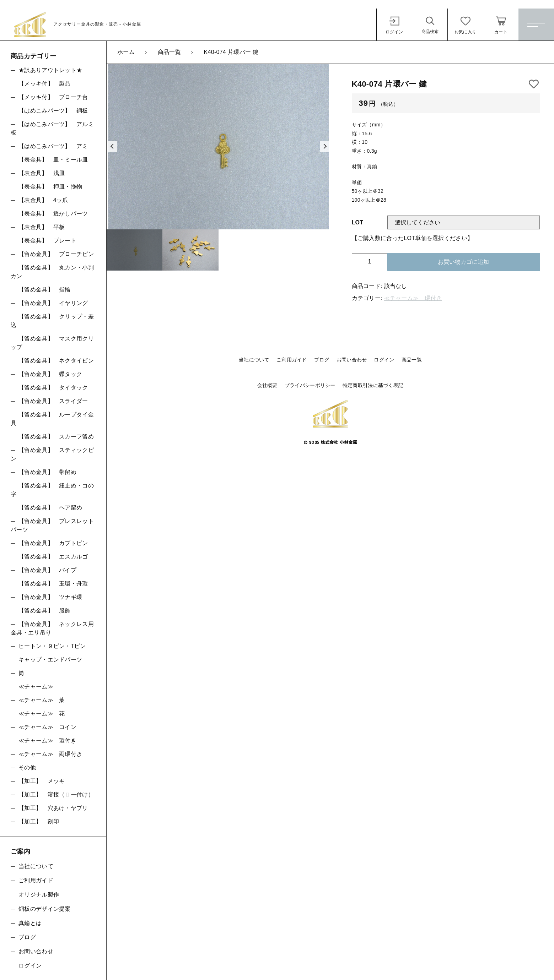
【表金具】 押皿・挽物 (50, 187)
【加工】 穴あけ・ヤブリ (53, 808)
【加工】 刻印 (39, 821)
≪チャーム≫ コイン (47, 727)
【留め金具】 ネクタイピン (56, 361)
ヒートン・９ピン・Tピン (52, 646)
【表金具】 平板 (42, 227)
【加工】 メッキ (42, 781)
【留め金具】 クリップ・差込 (52, 321)
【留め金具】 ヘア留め (50, 508)
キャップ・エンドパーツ (50, 660)
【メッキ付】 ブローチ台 (53, 97)
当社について (254, 360)
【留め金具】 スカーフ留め (56, 437)
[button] (112, 147)
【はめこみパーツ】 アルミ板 (52, 128)
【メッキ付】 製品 (45, 84)
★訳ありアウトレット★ (50, 70)
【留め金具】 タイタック (53, 388)
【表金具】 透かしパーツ (53, 214)
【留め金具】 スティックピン (52, 454)
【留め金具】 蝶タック (50, 374)
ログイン (384, 360)
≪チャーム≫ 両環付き (50, 754)
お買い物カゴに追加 (463, 262)
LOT (358, 222)
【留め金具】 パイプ (47, 570)
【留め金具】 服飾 (45, 611)
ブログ (322, 360)
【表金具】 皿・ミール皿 (53, 160)
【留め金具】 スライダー (53, 401)
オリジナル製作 (39, 895)
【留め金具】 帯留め (47, 472)
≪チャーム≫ (36, 687)
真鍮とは (30, 923)
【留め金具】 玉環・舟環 (53, 584)
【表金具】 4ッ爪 (43, 200)
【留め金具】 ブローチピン (56, 254)
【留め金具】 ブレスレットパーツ (52, 525)
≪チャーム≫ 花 (42, 714)
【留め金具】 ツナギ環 (50, 597)
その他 (27, 767)
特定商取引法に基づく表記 (373, 385)
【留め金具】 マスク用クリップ (52, 343)
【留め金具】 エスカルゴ (53, 557)
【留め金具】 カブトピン (53, 543)
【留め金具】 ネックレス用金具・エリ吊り (52, 628)
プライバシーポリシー (310, 385)
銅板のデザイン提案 (45, 909)
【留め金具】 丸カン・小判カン (52, 272)
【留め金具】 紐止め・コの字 (52, 490)
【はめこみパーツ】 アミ (53, 146)
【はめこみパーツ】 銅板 (53, 111)
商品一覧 (412, 360)
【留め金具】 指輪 (45, 290)
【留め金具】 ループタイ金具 (52, 419)
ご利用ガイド (292, 360)
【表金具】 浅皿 (42, 173)
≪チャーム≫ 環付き (413, 298)
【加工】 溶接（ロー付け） (56, 794)
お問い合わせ (352, 360)
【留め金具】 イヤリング (53, 303)
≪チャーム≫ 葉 (42, 700)
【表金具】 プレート (47, 241)
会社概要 (267, 385)
